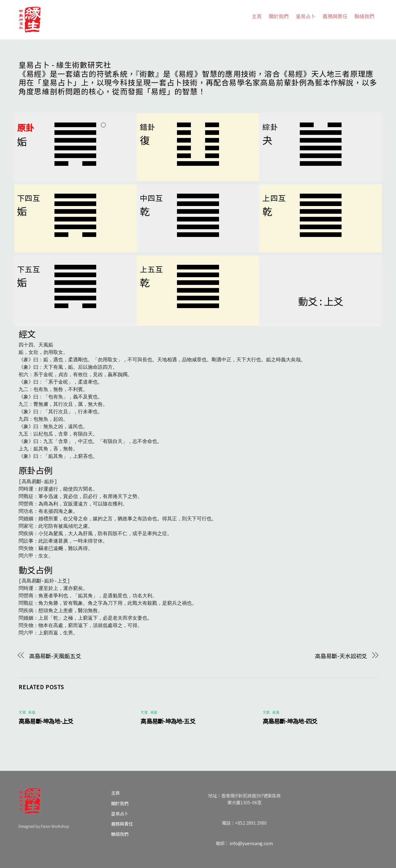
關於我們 (279, 16)
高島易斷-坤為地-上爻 (46, 721)
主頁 (257, 16)
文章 (22, 712)
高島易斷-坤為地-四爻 (290, 721)
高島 (32, 712)
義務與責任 (335, 16)
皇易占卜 (306, 16)
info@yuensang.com (251, 843)
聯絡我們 (364, 16)
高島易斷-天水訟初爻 (341, 656)
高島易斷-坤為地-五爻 (168, 721)
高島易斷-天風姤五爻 (55, 656)
